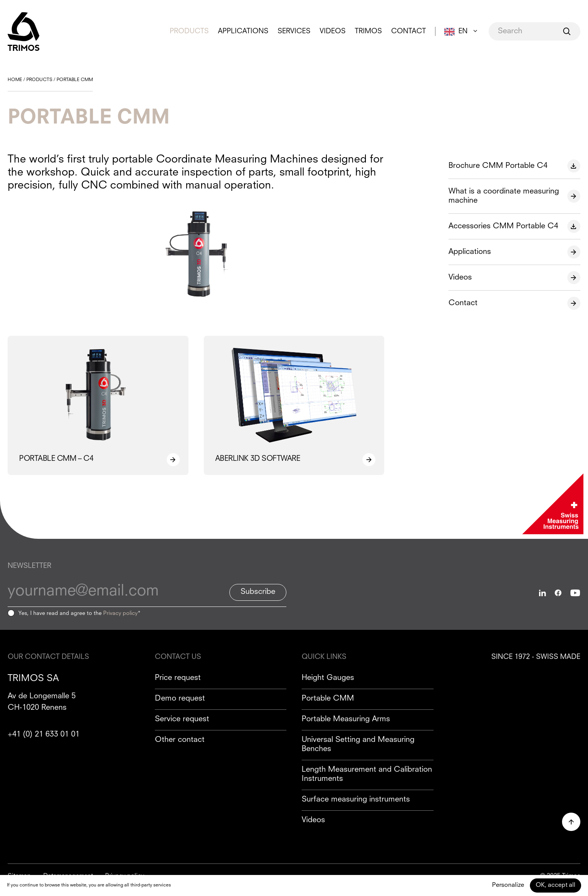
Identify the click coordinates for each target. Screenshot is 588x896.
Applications (243, 31)
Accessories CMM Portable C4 (503, 226)
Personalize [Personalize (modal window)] (508, 885)
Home (15, 80)
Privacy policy (120, 613)
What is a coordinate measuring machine (504, 196)
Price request (178, 678)
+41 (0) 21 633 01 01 (44, 735)
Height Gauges (328, 678)
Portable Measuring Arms (346, 719)
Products (189, 31)
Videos (333, 31)
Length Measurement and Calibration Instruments (367, 774)
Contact (409, 31)
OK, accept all (556, 885)
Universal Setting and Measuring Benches (358, 745)
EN (463, 31)
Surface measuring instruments (356, 800)
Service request (182, 719)
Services (294, 31)
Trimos (368, 31)
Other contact (180, 740)
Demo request (180, 699)
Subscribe (258, 592)
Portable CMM (328, 699)
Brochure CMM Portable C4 (498, 166)
